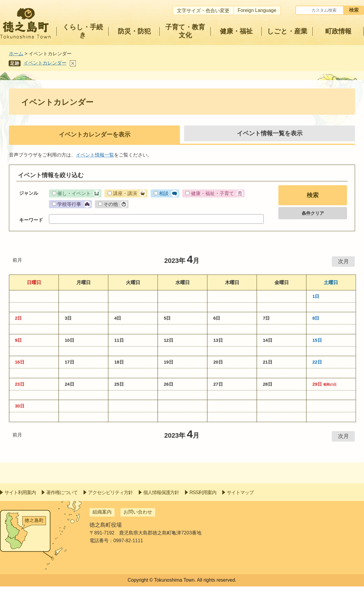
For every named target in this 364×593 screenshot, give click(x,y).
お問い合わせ (138, 512)
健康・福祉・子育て (212, 193)
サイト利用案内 (20, 492)
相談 (164, 193)
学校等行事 (69, 204)
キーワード (31, 220)
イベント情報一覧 (95, 155)
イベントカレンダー (45, 63)
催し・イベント (74, 193)
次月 (343, 261)
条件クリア (313, 213)
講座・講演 (125, 193)
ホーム (16, 54)
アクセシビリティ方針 (110, 492)
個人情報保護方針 (161, 492)
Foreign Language (257, 10)
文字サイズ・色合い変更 (203, 11)
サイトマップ (240, 492)
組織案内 (102, 512)
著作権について (62, 492)
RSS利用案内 (203, 492)
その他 (111, 204)
